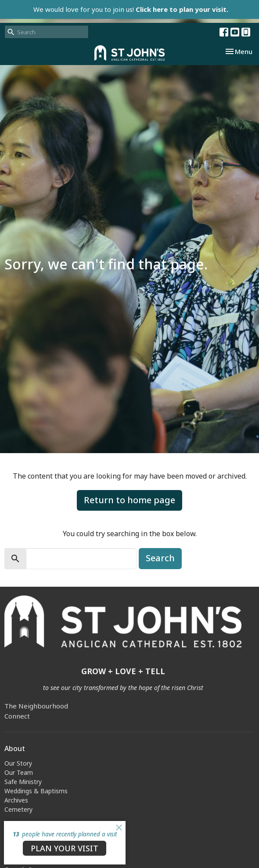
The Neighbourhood (36, 706)
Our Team (19, 772)
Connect (17, 716)
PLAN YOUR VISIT (65, 848)
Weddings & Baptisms (36, 791)
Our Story (18, 763)
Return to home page (129, 500)
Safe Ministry (23, 782)
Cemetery (18, 809)
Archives (16, 800)
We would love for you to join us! (131, 9)
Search (160, 558)
